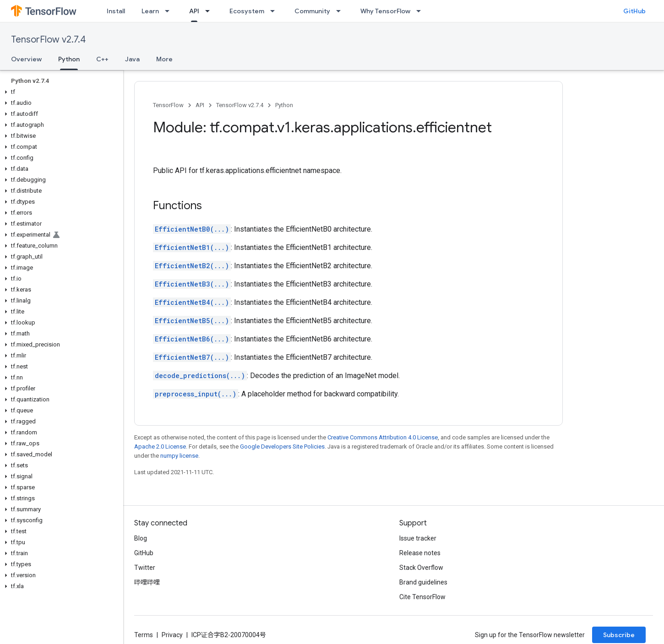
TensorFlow (168, 105)
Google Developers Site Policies (282, 446)
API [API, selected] (194, 11)
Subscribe (619, 635)
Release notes (420, 553)
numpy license (179, 456)
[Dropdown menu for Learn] (170, 11)
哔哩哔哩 (147, 582)
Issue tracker (418, 538)
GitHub (634, 11)
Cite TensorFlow (422, 597)
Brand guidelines (423, 582)
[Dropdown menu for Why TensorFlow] (421, 11)
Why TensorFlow (385, 11)
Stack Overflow (421, 568)
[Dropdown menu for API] (210, 11)
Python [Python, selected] (69, 59)
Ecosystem (247, 11)
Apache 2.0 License (160, 446)
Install (116, 11)
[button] (60, 92)
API (200, 105)
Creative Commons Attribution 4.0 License (383, 437)
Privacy (172, 635)
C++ (102, 59)
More (164, 59)
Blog (141, 538)
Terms (144, 635)
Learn (150, 11)
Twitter (145, 568)
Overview (26, 59)
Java (132, 59)
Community (312, 11)
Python (284, 105)
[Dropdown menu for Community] (341, 11)
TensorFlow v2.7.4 (48, 40)
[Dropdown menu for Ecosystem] (275, 11)
